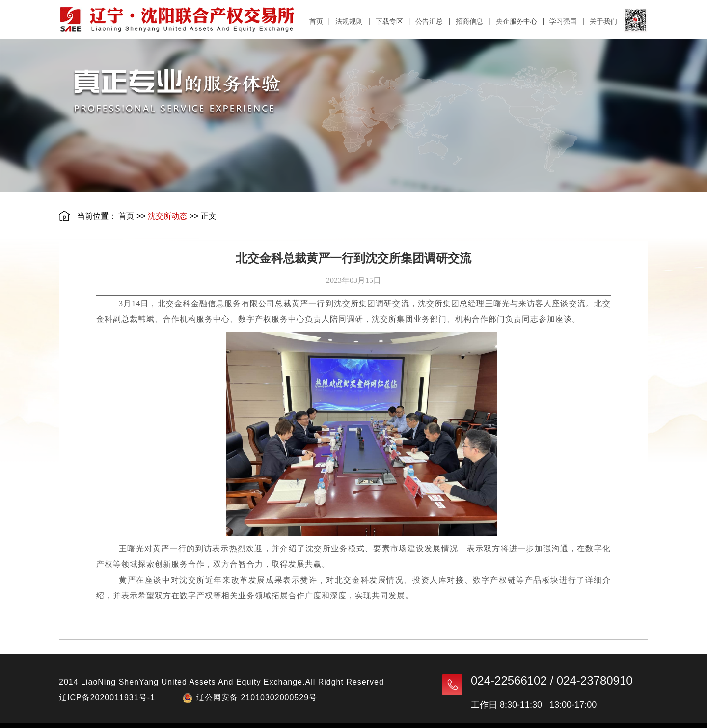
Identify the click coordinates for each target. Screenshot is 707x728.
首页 (126, 216)
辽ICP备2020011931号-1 (107, 697)
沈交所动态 (167, 216)
